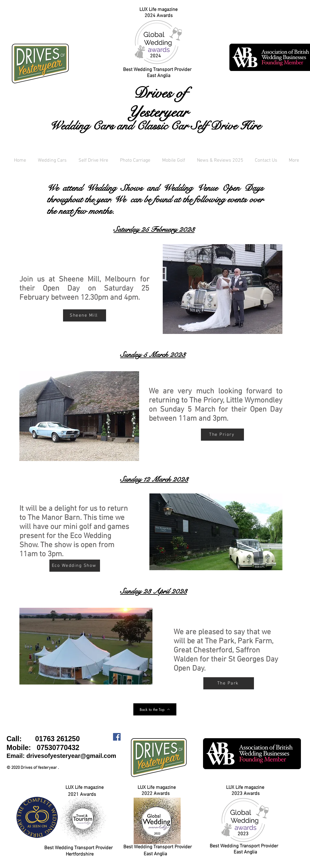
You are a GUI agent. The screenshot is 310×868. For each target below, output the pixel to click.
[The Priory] (222, 435)
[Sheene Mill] (85, 315)
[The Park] (229, 683)
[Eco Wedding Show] (75, 566)
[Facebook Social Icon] (117, 737)
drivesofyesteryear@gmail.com (71, 756)
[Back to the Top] (155, 709)
